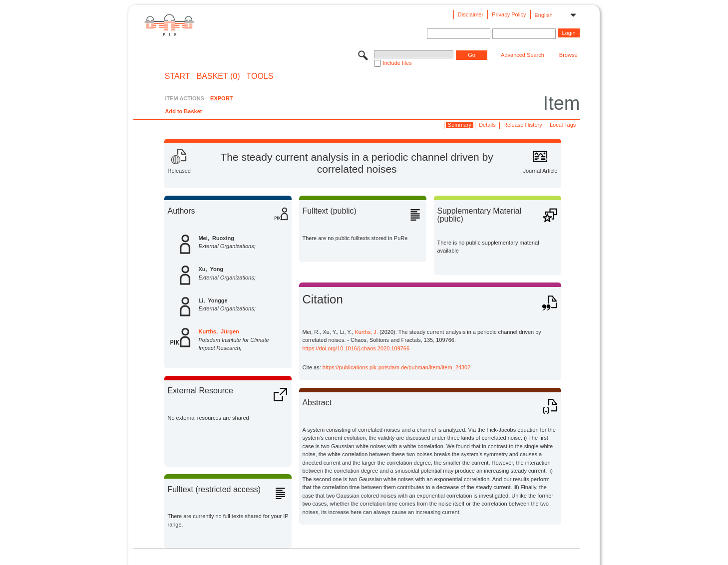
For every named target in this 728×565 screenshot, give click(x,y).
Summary (460, 125)
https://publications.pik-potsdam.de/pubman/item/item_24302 (397, 367)
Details (487, 125)
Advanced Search (523, 55)
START (178, 76)
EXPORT (221, 98)
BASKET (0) (218, 76)
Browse (568, 55)
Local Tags (563, 125)
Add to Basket (183, 111)
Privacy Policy (509, 14)
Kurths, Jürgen (218, 331)
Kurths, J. (366, 332)
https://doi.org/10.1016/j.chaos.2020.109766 (356, 348)
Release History (523, 125)
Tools (260, 76)
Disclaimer (471, 14)
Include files (397, 63)
